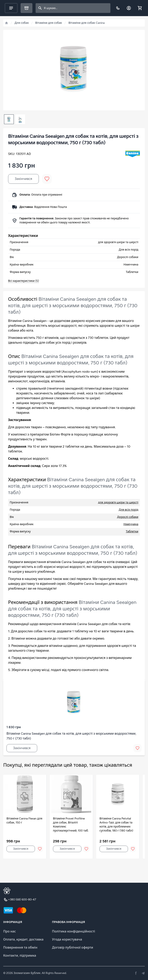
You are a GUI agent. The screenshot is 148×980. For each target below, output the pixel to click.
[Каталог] (26, 8)
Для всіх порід (128, 510)
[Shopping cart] (140, 8)
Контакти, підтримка (20, 956)
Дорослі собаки (128, 517)
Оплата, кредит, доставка (23, 939)
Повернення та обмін (20, 947)
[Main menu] (11, 8)
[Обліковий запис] (129, 8)
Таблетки (132, 531)
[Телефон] (118, 8)
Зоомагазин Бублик (27, 973)
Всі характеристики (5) (23, 281)
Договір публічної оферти (72, 947)
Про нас (10, 931)
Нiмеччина (131, 524)
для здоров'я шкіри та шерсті (118, 502)
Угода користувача (67, 939)
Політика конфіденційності (73, 931)
